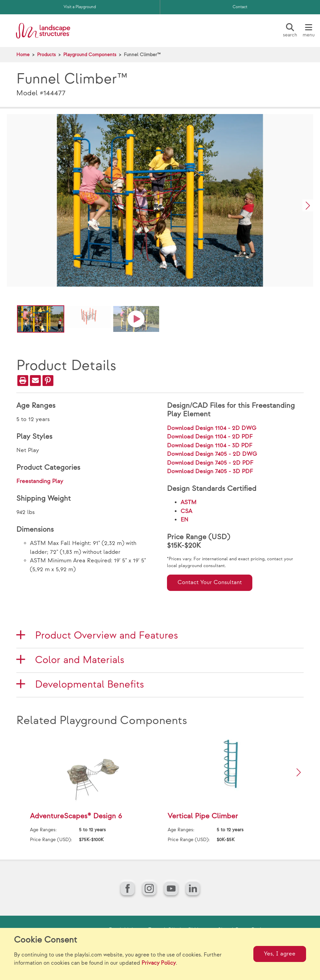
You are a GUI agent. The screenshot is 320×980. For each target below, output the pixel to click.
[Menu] (308, 31)
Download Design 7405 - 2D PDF (210, 463)
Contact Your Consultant (210, 582)
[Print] (23, 381)
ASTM (189, 502)
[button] (308, 205)
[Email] (35, 381)
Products (46, 55)
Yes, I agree (280, 954)
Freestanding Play (40, 481)
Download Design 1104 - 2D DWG (212, 428)
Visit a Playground (80, 7)
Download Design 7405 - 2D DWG (212, 454)
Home (23, 55)
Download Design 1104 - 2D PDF (210, 437)
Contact (240, 7)
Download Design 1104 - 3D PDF (210, 446)
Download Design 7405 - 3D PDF (210, 471)
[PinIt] (48, 381)
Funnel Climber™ (142, 55)
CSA (186, 511)
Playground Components (90, 55)
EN (184, 520)
